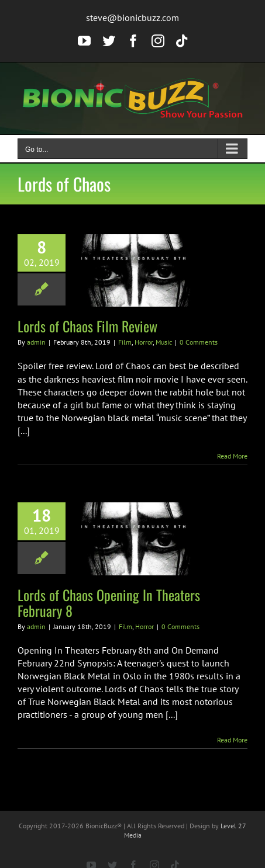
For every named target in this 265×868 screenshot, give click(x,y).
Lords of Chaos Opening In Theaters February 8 (109, 603)
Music (164, 342)
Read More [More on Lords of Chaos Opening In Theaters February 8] (232, 740)
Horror (144, 342)
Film (125, 342)
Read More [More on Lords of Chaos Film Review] (232, 456)
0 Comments (199, 342)
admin (36, 342)
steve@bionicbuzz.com (132, 18)
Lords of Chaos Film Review (87, 326)
